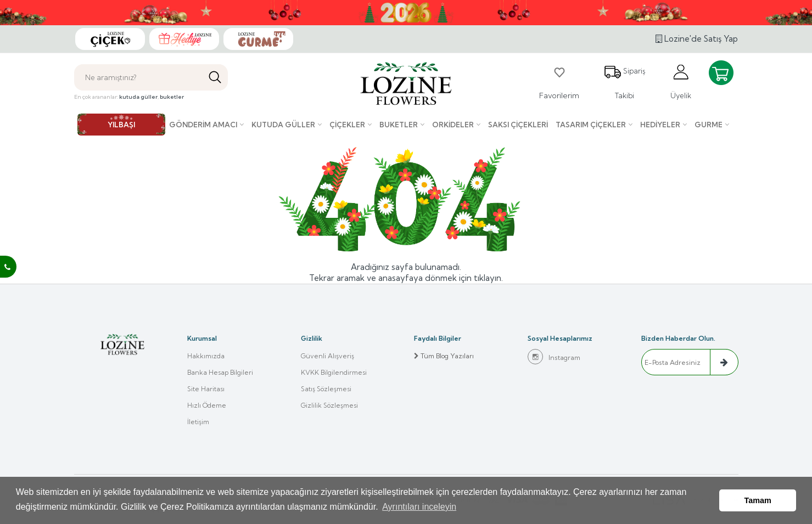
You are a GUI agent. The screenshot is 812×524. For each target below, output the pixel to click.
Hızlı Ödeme (207, 405)
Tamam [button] (758, 500)
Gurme (709, 125)
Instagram (554, 357)
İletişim (198, 422)
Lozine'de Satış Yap (697, 39)
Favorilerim (559, 82)
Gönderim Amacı (203, 125)
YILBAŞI (121, 125)
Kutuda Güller (283, 125)
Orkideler (453, 125)
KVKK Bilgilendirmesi (334, 372)
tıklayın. (488, 278)
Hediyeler (660, 125)
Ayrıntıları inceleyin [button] (419, 507)
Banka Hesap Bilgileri (220, 372)
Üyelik (681, 81)
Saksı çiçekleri (518, 125)
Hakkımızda (206, 356)
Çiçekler (347, 125)
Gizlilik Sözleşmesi (329, 405)
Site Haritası (206, 389)
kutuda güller (138, 97)
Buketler (399, 125)
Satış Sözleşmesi (326, 389)
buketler (172, 97)
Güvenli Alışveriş (327, 356)
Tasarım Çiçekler (591, 125)
